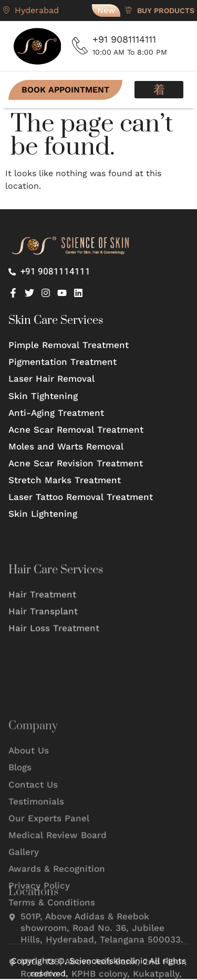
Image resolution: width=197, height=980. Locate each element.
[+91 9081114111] (80, 46)
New (106, 10)
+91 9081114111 (124, 39)
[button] (159, 90)
